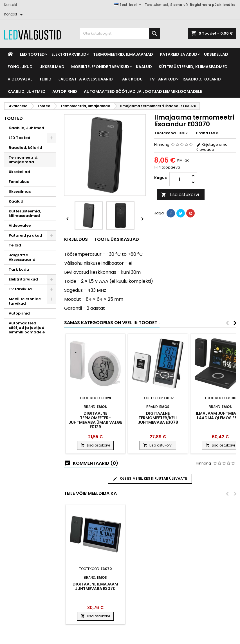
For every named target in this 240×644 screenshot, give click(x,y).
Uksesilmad (52, 67)
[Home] (10, 54)
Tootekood (165, 133)
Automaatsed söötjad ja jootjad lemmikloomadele (143, 91)
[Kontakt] (14, 14)
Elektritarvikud (69, 54)
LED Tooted (32, 54)
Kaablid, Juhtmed (27, 91)
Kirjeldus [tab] (76, 239)
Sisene (176, 5)
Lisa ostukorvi (180, 195)
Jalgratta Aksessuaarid (86, 79)
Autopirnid (65, 91)
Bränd (202, 133)
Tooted (14, 118)
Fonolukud (20, 67)
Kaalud (144, 67)
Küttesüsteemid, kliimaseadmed (193, 67)
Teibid (45, 79)
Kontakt (11, 5)
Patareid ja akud (179, 54)
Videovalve (20, 79)
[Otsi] (120, 33)
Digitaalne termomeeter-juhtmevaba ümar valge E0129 (95, 420)
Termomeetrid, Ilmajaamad (123, 54)
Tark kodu (131, 79)
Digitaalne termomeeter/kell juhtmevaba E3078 (158, 418)
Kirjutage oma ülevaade (212, 147)
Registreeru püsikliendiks (213, 5)
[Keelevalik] (128, 5)
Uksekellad (216, 54)
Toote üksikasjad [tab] (117, 239)
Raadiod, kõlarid (202, 79)
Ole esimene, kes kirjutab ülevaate (150, 479)
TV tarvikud (163, 79)
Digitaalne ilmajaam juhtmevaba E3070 (95, 586)
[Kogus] (179, 179)
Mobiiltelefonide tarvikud (100, 67)
